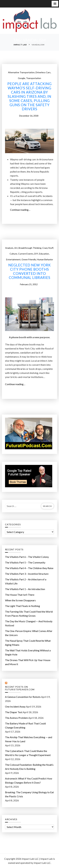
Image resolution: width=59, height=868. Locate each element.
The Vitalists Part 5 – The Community (25, 562)
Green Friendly (29, 259)
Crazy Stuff (48, 248)
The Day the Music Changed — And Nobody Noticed (29, 623)
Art (16, 248)
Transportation (34, 78)
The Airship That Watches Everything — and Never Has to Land (29, 739)
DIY (36, 254)
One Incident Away (15, 706)
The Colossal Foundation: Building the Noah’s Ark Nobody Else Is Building (29, 767)
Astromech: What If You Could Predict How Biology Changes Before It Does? (29, 780)
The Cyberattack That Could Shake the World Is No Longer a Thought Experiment (28, 753)
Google (22, 78)
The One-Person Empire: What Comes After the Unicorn (29, 633)
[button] (55, 4)
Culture (13, 254)
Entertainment (13, 259)
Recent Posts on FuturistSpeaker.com (20, 688)
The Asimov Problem (16, 718)
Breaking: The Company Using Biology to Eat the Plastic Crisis (29, 794)
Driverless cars (43, 72)
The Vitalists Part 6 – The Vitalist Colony (27, 557)
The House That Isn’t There (20, 595)
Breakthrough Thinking (30, 248)
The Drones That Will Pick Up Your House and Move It (28, 662)
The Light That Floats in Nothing (22, 606)
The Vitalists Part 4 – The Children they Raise (29, 568)
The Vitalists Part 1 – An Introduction (25, 589)
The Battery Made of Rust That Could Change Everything (25, 725)
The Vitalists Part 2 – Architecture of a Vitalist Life (26, 581)
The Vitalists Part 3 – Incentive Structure (27, 574)
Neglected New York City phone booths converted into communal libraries (30, 271)
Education (44, 254)
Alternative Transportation (21, 72)
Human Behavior (45, 259)
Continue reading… (21, 210)
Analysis (9, 248)
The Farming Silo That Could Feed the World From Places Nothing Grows (29, 614)
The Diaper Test (14, 712)
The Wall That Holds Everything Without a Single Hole (28, 652)
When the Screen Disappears (20, 600)
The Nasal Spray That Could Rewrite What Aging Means (28, 643)
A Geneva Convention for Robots (23, 697)
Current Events (26, 254)
